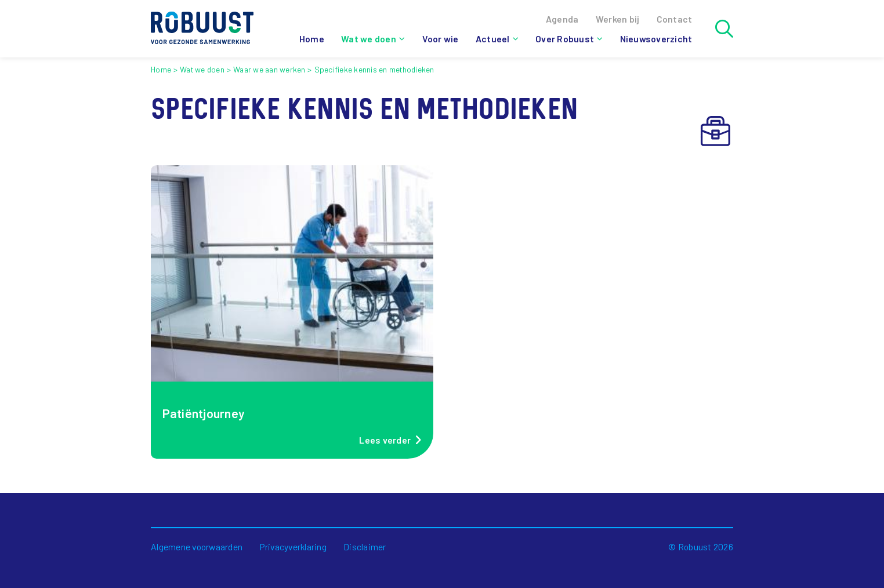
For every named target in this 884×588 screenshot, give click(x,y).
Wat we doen (369, 39)
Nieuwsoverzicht (656, 39)
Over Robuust (565, 39)
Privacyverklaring (293, 547)
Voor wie (441, 39)
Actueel (493, 39)
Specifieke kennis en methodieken (374, 69)
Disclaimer (365, 547)
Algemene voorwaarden (197, 547)
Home (312, 39)
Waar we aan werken (269, 69)
